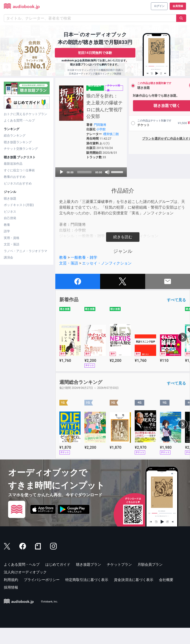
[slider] (78, 188)
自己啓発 (10, 218)
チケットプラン (119, 581)
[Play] (62, 188)
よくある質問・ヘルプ (19, 120)
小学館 (95, 136)
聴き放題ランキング (18, 142)
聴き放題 (10, 198)
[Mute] (96, 188)
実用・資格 (12, 238)
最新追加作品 (13, 164)
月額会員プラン (150, 581)
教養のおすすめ (15, 177)
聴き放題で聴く (152, 106)
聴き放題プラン (89, 581)
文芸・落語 (12, 244)
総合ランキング (15, 135)
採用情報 (11, 604)
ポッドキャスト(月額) (19, 205)
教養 (7, 225)
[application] (84, 188)
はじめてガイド (58, 581)
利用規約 (11, 596)
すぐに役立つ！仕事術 (19, 170)
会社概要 (166, 596)
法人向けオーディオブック (25, 588)
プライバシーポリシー (42, 596)
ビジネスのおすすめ (18, 183)
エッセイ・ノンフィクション (107, 279)
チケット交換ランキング (21, 149)
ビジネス (10, 212)
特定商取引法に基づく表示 (87, 596)
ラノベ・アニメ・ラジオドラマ (26, 251)
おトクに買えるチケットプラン (26, 114)
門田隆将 (94, 132)
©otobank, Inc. (49, 618)
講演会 (8, 257)
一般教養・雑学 (84, 274)
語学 (7, 231)
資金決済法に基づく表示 (134, 596)
